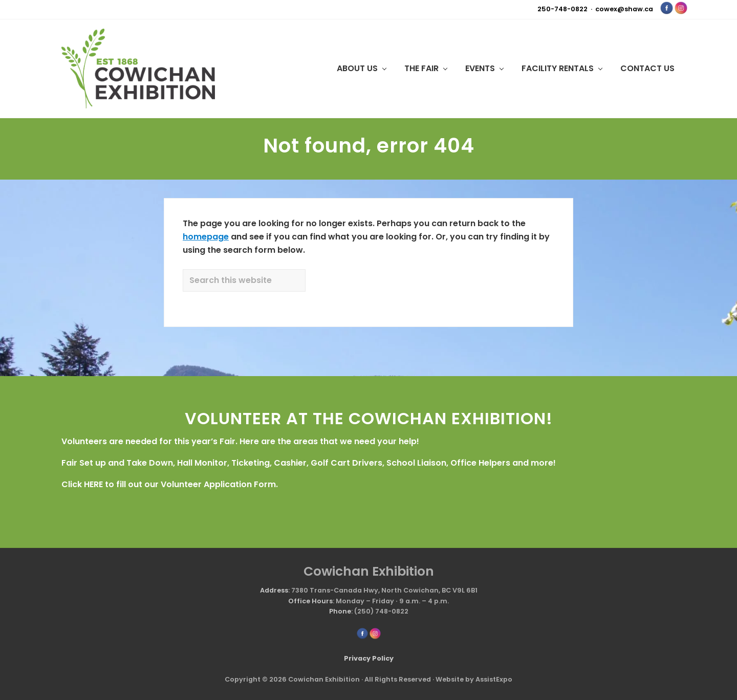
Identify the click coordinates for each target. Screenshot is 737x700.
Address (274, 590)
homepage (206, 237)
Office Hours (310, 601)
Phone (340, 611)
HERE (93, 484)
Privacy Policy (369, 658)
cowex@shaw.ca (624, 9)
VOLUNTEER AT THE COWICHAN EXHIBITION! (369, 418)
